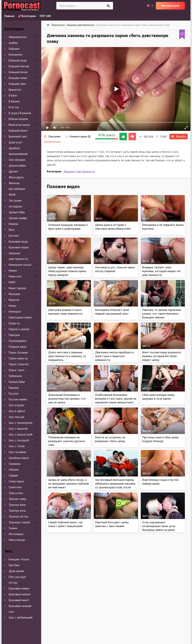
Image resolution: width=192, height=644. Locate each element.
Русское (14, 393)
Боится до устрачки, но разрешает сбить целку (110, 439)
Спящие (13, 475)
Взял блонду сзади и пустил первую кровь (160, 482)
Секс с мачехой (18, 429)
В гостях (14, 107)
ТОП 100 (45, 16)
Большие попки (18, 78)
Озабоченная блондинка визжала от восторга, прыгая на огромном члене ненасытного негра (116, 400)
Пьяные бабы (17, 382)
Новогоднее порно (20, 317)
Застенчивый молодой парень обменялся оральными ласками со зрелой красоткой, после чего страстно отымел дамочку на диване (116, 487)
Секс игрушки (17, 160)
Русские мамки (18, 399)
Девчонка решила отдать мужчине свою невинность (65, 312)
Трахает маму (17, 499)
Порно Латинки (18, 353)
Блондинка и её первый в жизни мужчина (163, 227)
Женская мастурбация (17, 186)
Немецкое (15, 312)
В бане (13, 95)
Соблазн (14, 470)
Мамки (13, 271)
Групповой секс (18, 136)
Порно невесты (18, 358)
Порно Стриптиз (19, 364)
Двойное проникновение (18, 151)
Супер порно (16, 481)
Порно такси (17, 370)
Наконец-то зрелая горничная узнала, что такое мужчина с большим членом (161, 314)
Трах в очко (16, 493)
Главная (9, 16)
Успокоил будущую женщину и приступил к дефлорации (68, 227)
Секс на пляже (17, 452)
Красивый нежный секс (20, 609)
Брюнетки (15, 90)
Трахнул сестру (18, 516)
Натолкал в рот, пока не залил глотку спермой (115, 269)
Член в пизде (17, 540)
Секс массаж (16, 417)
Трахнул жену (17, 505)
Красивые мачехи (20, 594)
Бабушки (14, 49)
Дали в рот (16, 142)
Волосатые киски (19, 125)
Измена (13, 224)
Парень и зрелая (19, 329)
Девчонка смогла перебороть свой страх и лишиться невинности (114, 356)
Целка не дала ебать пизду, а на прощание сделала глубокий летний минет (69, 483)
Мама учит (15, 276)
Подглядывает (18, 341)
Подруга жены (18, 347)
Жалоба (179, 136)
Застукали (15, 200)
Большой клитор (19, 66)
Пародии (14, 335)
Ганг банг (14, 565)
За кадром (15, 206)
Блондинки (15, 54)
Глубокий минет (18, 131)
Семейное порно (19, 458)
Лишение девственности (79, 171)
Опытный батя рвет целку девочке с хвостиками (112, 524)
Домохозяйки (17, 166)
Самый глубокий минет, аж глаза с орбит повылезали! (65, 524)
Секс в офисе (17, 411)
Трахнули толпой (19, 522)
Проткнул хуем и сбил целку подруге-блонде (160, 439)
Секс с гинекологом (21, 423)
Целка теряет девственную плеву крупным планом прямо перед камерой (67, 271)
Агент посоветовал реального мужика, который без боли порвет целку (162, 356)
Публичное (15, 376)
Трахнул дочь (17, 511)
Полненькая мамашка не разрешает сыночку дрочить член (67, 441)
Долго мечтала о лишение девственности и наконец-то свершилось (67, 356)
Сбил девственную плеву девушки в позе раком (158, 397)
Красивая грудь (18, 241)
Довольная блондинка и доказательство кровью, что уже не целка (67, 398)
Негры (12, 306)
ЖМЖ (12, 195)
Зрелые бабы (17, 212)
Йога (12, 230)
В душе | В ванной (20, 113)
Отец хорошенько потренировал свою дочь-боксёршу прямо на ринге (159, 526)
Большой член (17, 84)
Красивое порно (19, 247)
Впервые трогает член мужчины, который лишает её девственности (161, 271)
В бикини (14, 101)
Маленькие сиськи (20, 265)
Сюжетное (15, 487)
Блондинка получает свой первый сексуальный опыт (112, 312)
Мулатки (14, 300)
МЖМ (12, 282)
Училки (13, 528)
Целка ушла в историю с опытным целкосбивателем (113, 227)
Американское (18, 37)
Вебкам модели (18, 119)
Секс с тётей (17, 446)
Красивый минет (19, 600)
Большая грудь (18, 60)
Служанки (15, 464)
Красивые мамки (19, 588)
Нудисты (14, 323)
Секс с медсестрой (21, 434)
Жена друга (16, 177)
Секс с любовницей (21, 617)
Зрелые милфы (18, 218)
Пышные (14, 388)
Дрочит (14, 171)
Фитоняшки (16, 534)
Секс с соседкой (19, 440)
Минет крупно (17, 288)
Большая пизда (18, 72)
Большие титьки (19, 559)
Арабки (13, 43)
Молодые (14, 294)
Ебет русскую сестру (17, 580)
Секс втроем (16, 405)
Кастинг (14, 236)
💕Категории (27, 16)
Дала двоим (16, 571)
